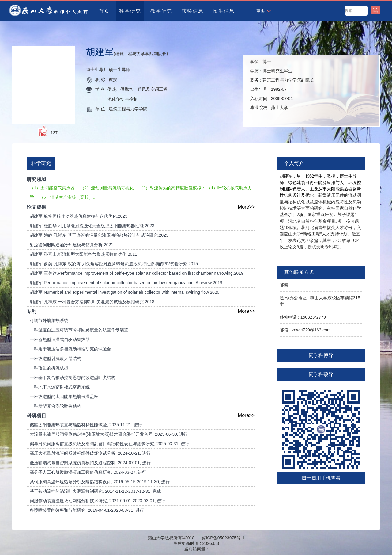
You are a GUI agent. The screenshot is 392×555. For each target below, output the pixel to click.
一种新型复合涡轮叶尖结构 (55, 406)
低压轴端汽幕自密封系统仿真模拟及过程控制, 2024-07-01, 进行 (90, 463)
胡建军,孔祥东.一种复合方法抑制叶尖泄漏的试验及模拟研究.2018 (92, 302)
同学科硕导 (321, 374)
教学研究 (161, 11)
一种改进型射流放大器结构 (55, 358)
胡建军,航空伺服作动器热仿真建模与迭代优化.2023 (79, 216)
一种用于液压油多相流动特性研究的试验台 (70, 349)
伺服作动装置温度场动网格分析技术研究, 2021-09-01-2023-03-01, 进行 (98, 501)
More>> (246, 207)
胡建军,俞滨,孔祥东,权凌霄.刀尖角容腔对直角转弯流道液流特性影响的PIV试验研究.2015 (114, 264)
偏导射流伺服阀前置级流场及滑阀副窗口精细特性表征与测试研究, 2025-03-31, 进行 (109, 444)
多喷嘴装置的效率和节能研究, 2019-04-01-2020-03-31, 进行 (87, 510)
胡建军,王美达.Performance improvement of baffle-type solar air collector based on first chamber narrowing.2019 (137, 273)
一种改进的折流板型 (49, 368)
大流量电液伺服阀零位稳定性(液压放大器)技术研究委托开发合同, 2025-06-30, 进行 (109, 434)
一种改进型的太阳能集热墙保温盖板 (64, 396)
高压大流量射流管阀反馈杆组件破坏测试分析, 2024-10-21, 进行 (90, 453)
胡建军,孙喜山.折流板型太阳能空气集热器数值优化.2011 (83, 254)
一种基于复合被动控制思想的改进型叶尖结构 (73, 377)
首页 (104, 11)
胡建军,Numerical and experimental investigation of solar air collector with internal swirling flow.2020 (124, 292)
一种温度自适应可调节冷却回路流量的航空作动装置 (79, 330)
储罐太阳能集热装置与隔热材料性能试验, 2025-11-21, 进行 (86, 425)
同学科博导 (321, 355)
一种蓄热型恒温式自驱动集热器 (60, 339)
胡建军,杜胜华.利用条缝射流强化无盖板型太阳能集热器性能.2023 (92, 226)
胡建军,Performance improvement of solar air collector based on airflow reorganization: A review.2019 (126, 283)
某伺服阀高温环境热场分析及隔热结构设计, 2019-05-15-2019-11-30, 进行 (100, 482)
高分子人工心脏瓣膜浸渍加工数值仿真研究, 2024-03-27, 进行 (88, 472)
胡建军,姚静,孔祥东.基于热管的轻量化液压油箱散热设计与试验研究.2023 (99, 235)
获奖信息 (193, 11)
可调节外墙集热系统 (49, 320)
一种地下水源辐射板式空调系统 (60, 387)
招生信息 (224, 11)
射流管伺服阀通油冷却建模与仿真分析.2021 (72, 245)
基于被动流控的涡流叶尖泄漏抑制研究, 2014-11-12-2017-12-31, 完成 (95, 491)
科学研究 (130, 11)
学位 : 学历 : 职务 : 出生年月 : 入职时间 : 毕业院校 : (282, 85)
